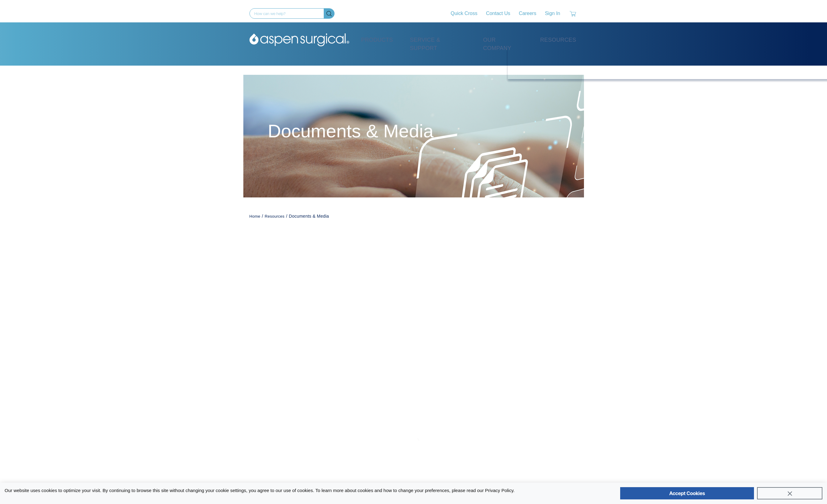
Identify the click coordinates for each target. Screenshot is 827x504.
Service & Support (425, 44)
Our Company (497, 44)
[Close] (790, 493)
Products (377, 40)
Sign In (553, 13)
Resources (558, 40)
